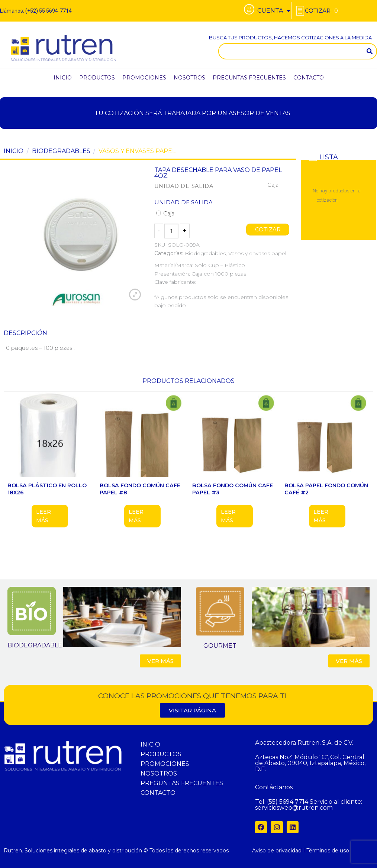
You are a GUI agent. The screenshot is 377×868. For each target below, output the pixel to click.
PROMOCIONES (144, 78)
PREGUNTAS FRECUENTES (249, 78)
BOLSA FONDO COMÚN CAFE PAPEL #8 (140, 489)
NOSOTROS (189, 78)
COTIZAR (268, 230)
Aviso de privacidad (277, 851)
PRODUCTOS (97, 78)
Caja (165, 214)
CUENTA (274, 11)
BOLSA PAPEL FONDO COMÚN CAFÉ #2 (326, 489)
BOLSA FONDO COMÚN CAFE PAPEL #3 (233, 489)
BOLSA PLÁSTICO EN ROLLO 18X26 (47, 489)
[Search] (370, 51)
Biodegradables (61, 151)
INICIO (63, 78)
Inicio (14, 151)
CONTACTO (309, 78)
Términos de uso (328, 851)
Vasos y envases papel (137, 151)
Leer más (43, 516)
